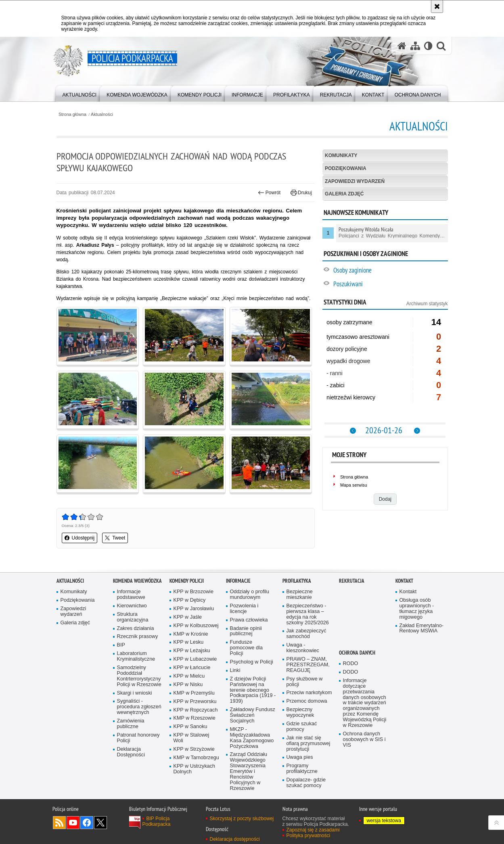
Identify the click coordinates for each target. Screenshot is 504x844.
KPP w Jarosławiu (194, 609)
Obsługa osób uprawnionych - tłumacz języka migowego (417, 609)
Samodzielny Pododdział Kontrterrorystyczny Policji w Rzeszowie (139, 676)
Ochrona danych (357, 653)
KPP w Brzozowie (193, 592)
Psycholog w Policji (252, 662)
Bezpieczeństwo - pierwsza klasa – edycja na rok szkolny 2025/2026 (308, 614)
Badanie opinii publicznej (246, 631)
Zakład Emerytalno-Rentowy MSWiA (421, 629)
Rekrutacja (352, 581)
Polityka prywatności (308, 836)
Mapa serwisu (354, 485)
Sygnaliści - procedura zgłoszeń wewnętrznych (139, 707)
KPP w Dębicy (190, 600)
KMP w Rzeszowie (194, 718)
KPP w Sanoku (190, 727)
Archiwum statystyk (427, 304)
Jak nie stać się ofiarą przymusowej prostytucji (308, 744)
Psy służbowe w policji (305, 682)
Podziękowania (346, 168)
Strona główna (72, 114)
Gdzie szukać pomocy (302, 727)
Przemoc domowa (307, 701)
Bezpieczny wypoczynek (300, 713)
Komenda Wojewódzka (137, 581)
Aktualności (102, 114)
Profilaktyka (297, 581)
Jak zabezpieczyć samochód (306, 634)
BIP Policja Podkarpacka (157, 821)
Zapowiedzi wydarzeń (355, 181)
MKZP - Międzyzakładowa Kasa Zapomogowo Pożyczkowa (252, 738)
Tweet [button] (115, 538)
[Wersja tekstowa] (428, 46)
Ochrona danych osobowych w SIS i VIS (364, 740)
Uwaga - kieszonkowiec (303, 648)
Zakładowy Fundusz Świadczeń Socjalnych (253, 715)
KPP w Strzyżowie (194, 749)
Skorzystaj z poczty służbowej (242, 819)
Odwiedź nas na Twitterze (100, 823)
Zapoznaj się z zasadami (313, 830)
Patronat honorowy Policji (138, 738)
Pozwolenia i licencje (244, 609)
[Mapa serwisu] (415, 46)
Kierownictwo (132, 606)
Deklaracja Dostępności (131, 752)
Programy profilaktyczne (302, 769)
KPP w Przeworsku (195, 702)
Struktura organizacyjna (133, 617)
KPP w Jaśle (188, 617)
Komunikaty (341, 155)
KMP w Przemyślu (194, 693)
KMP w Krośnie (191, 634)
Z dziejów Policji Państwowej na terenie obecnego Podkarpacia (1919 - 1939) (253, 690)
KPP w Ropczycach (196, 710)
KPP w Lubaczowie (195, 659)
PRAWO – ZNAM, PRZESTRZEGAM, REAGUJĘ (308, 665)
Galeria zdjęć (344, 194)
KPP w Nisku (188, 685)
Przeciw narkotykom (309, 693)
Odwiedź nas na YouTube (73, 823)
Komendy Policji (187, 581)
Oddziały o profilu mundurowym (250, 595)
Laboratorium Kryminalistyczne (136, 656)
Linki (235, 671)
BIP (121, 645)
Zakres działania (136, 629)
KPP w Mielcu (189, 676)
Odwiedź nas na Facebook (87, 823)
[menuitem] (80, 93)
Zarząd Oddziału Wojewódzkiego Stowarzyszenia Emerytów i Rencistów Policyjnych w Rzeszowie (249, 771)
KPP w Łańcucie (192, 668)
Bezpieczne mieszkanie (300, 595)
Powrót (269, 193)
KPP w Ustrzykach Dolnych (194, 769)
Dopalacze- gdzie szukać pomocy (306, 783)
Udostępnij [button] (80, 538)
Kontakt (404, 581)
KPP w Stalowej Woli (191, 738)
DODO (351, 672)
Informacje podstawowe (131, 595)
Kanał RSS (59, 823)
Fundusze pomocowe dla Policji (246, 648)
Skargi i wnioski (135, 693)
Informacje (238, 581)
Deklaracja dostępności (235, 839)
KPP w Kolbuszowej (196, 626)
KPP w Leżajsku (192, 651)
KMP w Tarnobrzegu (196, 758)
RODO (351, 664)
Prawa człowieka (249, 620)
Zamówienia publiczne (131, 724)
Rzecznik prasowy (138, 637)
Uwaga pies (300, 757)
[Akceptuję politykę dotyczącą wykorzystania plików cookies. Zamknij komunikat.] (437, 6)
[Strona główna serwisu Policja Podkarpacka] (402, 46)
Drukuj (301, 193)
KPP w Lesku (189, 642)
